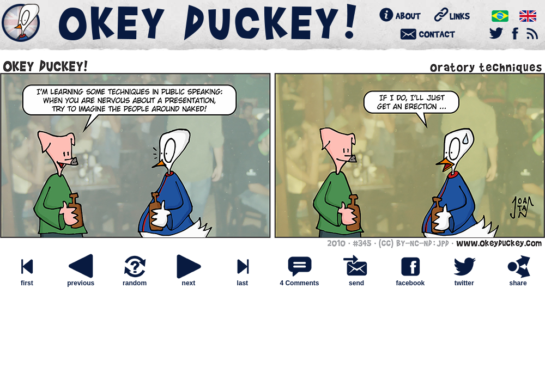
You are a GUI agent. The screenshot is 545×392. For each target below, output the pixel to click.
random (135, 280)
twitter (464, 280)
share (518, 280)
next (189, 280)
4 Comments (299, 283)
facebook (410, 280)
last (243, 280)
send (356, 280)
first (27, 280)
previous (81, 280)
